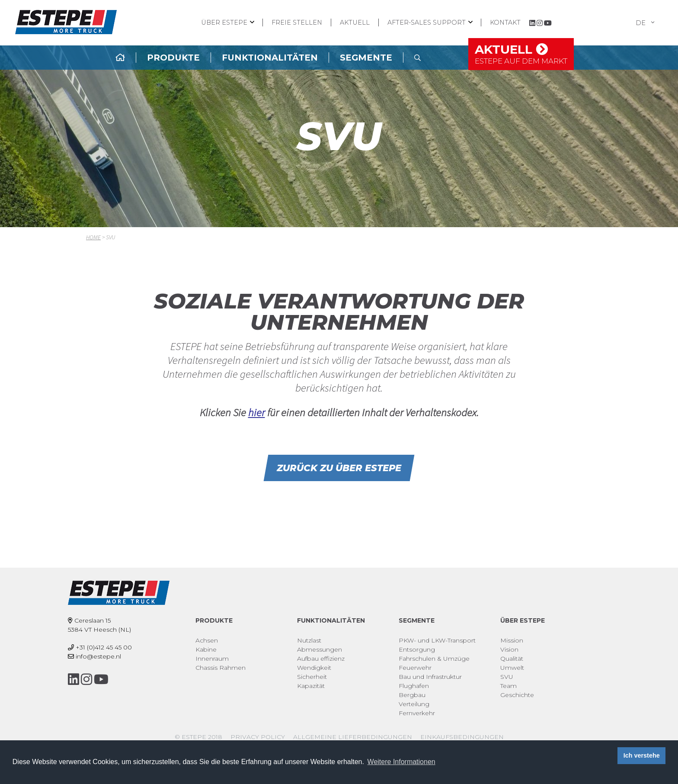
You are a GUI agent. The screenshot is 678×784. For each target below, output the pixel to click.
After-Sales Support (427, 22)
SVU (507, 677)
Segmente (366, 58)
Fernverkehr (417, 713)
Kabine (206, 649)
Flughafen (414, 686)
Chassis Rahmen (221, 668)
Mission (512, 640)
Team (508, 686)
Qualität (512, 659)
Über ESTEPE (224, 22)
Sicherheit (312, 677)
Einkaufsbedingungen (462, 737)
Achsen (207, 640)
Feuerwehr (415, 668)
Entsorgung (417, 649)
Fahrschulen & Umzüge (434, 659)
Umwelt (512, 668)
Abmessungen (320, 649)
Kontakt (505, 22)
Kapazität (311, 686)
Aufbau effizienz (321, 659)
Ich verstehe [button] (642, 755)
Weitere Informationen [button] (401, 762)
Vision (509, 649)
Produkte (173, 58)
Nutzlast (309, 640)
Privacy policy (258, 737)
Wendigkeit (314, 668)
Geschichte (517, 695)
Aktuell (355, 22)
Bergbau (412, 695)
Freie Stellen (297, 22)
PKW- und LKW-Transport (437, 640)
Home (93, 237)
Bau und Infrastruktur (430, 677)
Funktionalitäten (270, 58)
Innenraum (212, 659)
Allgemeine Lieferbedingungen (353, 737)
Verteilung (414, 704)
